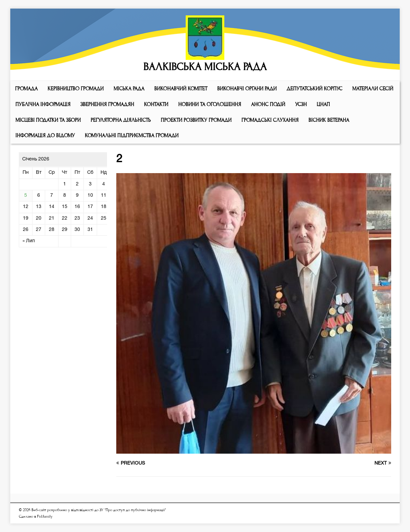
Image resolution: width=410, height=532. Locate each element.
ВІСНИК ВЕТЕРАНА (329, 120)
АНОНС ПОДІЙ (268, 104)
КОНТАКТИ (156, 104)
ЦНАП (323, 104)
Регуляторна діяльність (121, 120)
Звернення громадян (107, 104)
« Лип (29, 241)
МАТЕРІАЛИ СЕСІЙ (373, 89)
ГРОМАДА (26, 89)
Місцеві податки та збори (48, 120)
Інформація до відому (45, 135)
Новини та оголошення (210, 104)
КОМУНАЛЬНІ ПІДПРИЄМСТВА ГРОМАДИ (132, 135)
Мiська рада (129, 89)
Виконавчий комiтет (181, 89)
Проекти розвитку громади (196, 120)
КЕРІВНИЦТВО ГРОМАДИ (76, 89)
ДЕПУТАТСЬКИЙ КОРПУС (314, 89)
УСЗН (301, 104)
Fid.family (45, 516)
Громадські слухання (270, 120)
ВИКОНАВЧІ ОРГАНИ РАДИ (247, 89)
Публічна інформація (43, 104)
